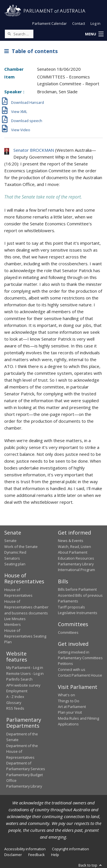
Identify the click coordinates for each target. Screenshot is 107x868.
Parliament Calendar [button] (50, 23)
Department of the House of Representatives (22, 751)
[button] (94, 34)
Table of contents (31, 51)
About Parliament (73, 552)
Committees (68, 632)
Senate (10, 541)
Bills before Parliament (77, 589)
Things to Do (69, 701)
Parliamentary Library (76, 564)
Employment (17, 691)
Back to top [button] (91, 865)
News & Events (71, 541)
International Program (76, 570)
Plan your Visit (70, 712)
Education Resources (76, 558)
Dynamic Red (15, 552)
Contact (79, 23)
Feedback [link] (37, 855)
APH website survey (23, 685)
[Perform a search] (9, 34)
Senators (12, 558)
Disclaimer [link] (13, 855)
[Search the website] (19, 34)
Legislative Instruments (78, 613)
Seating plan (15, 564)
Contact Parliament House (80, 675)
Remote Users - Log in (25, 673)
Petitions (65, 663)
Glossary (14, 703)
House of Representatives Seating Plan (25, 636)
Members (13, 624)
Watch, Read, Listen (74, 547)
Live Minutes (15, 619)
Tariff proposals (71, 607)
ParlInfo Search (19, 679)
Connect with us (72, 669)
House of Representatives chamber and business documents (26, 607)
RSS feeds (15, 708)
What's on (66, 695)
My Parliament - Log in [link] (25, 667)
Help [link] (55, 855)
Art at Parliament (72, 707)
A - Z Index (15, 697)
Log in (95, 23)
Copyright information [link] (70, 849)
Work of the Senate (21, 547)
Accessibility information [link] (25, 849)
